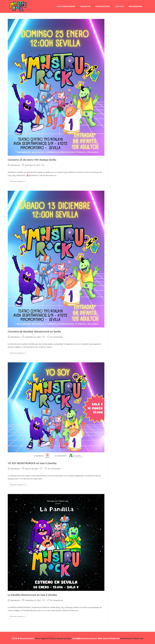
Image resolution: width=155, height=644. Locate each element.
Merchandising (136, 6)
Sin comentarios (57, 337)
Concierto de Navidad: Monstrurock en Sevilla (34, 332)
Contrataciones (103, 6)
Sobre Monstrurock (66, 6)
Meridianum (15, 165)
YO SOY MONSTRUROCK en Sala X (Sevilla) (32, 463)
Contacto (119, 6)
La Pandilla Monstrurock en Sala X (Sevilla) (32, 595)
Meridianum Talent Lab (132, 638)
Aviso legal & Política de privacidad (53, 638)
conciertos (85, 6)
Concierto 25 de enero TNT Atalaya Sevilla (32, 160)
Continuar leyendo (19, 181)
